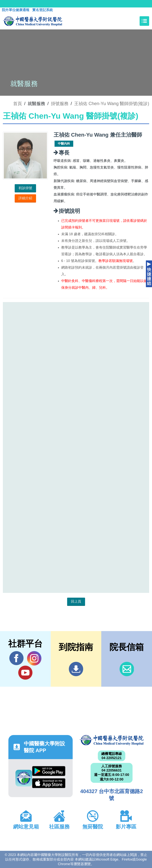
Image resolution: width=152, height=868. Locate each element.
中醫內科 (64, 144)
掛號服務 (60, 104)
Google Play (49, 771)
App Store (49, 783)
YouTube (25, 673)
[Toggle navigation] (144, 21)
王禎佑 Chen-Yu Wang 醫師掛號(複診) (112, 104)
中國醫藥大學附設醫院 (112, 740)
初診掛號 (25, 188)
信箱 (127, 669)
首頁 (18, 104)
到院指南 (76, 669)
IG (34, 658)
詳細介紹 (25, 198)
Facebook (16, 658)
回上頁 (76, 601)
